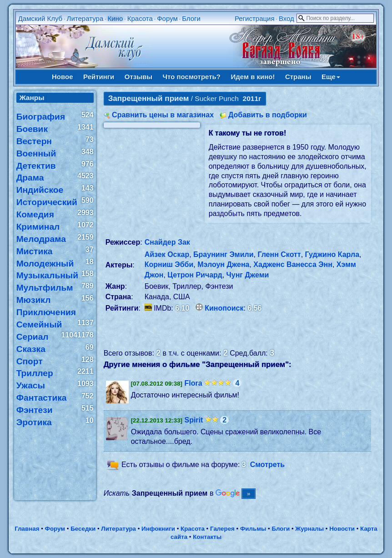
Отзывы (138, 77)
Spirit (193, 420)
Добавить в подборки (268, 115)
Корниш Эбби (169, 264)
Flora (193, 383)
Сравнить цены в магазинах (163, 115)
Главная (27, 529)
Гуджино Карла (332, 254)
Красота (140, 18)
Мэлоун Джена (223, 264)
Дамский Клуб (40, 18)
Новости (342, 529)
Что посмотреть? (192, 77)
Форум (167, 18)
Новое (63, 77)
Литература (85, 18)
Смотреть (268, 465)
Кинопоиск (224, 308)
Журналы (309, 529)
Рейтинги (99, 77)
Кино (116, 18)
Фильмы (253, 529)
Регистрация (255, 18)
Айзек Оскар (167, 254)
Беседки (83, 529)
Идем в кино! (253, 77)
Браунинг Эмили (223, 254)
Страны (298, 77)
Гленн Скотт (279, 254)
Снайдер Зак (167, 242)
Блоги (191, 18)
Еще (331, 77)
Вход (286, 18)
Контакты (207, 537)
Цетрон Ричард (195, 275)
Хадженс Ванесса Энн (293, 264)
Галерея (222, 529)
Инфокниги (158, 529)
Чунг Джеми (248, 275)
